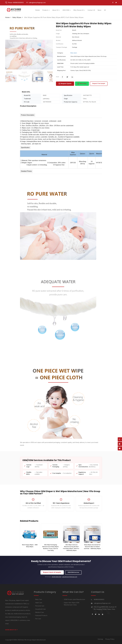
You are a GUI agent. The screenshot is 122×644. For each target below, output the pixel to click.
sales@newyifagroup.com (70, 577)
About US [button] (56, 10)
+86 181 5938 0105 (56, 577)
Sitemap (100, 639)
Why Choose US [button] (79, 10)
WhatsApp (82, 84)
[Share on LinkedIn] (72, 77)
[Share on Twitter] (67, 77)
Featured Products (41, 616)
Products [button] (46, 10)
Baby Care (39, 600)
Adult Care (39, 603)
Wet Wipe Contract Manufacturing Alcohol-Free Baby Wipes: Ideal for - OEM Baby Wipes (71, 539)
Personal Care (40, 606)
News (100, 10)
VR (105, 10)
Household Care (40, 609)
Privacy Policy (110, 639)
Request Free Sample (99, 84)
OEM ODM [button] (67, 10)
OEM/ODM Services (73, 572)
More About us (11, 630)
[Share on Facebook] (62, 77)
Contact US (91, 10)
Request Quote (65, 84)
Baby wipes (17, 18)
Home (37, 10)
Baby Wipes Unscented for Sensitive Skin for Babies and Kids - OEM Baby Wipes (92, 538)
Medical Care (40, 612)
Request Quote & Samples (52, 572)
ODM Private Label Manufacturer (74, 600)
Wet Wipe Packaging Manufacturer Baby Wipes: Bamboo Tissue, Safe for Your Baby (51, 539)
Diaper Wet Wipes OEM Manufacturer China (72, 604)
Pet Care (38, 619)
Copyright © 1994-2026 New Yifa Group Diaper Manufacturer (25, 640)
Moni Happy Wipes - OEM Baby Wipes (30, 537)
